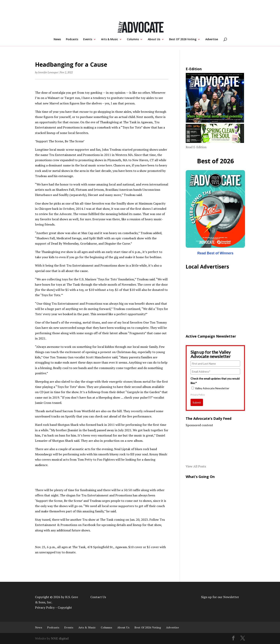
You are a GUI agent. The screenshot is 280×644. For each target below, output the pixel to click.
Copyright (65, 607)
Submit (197, 402)
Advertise (212, 39)
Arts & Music (110, 39)
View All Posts (196, 466)
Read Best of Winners (215, 253)
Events (88, 39)
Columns (133, 39)
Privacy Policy (198, 395)
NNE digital (60, 638)
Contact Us (98, 597)
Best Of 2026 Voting (183, 39)
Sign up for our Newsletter (220, 597)
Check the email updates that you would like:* (215, 381)
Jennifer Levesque (48, 72)
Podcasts (72, 39)
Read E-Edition (196, 147)
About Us (154, 39)
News (57, 39)
